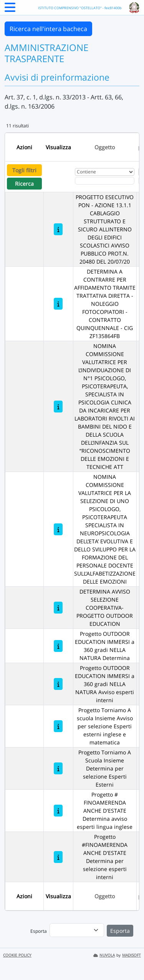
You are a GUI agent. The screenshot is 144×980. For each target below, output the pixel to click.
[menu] (77, 930)
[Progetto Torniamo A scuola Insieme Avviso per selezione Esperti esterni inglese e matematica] (58, 726)
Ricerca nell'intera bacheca (48, 29)
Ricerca (24, 184)
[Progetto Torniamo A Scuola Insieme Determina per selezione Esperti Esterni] (58, 768)
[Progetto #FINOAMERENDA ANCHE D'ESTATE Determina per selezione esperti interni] (58, 857)
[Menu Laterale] (10, 10)
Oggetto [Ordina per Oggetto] (105, 147)
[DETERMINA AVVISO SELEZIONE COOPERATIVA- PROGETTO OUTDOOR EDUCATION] (58, 608)
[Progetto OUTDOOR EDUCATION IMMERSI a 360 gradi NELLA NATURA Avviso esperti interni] (58, 684)
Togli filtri (24, 170)
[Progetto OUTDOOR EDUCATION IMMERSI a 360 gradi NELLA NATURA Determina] (58, 646)
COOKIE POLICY (17, 955)
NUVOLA (104, 955)
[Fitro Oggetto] (105, 181)
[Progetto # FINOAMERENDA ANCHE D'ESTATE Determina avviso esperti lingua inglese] (58, 811)
